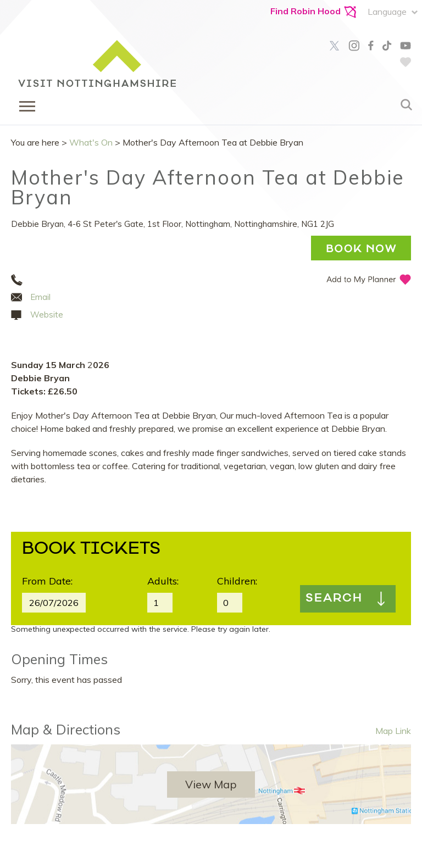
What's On (91, 142)
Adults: (163, 581)
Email (40, 297)
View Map (211, 784)
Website (47, 315)
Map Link (393, 731)
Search (334, 599)
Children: (237, 581)
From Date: (47, 581)
